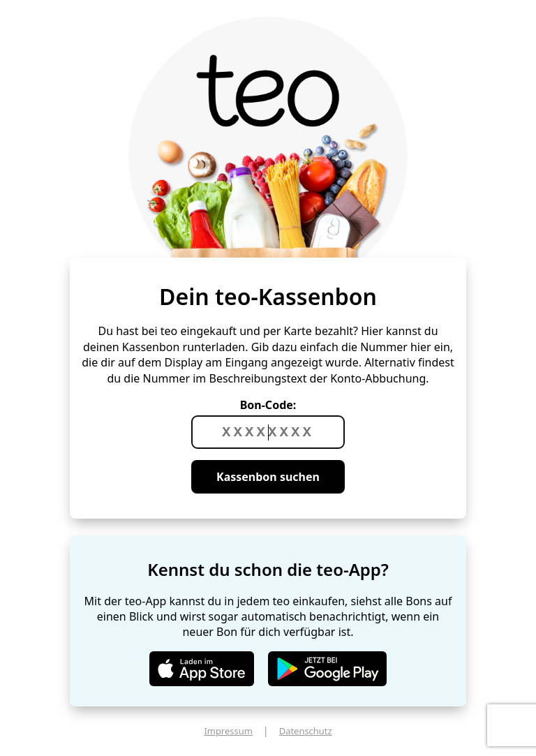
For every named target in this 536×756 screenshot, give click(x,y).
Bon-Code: (268, 405)
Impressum (228, 731)
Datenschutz (306, 731)
